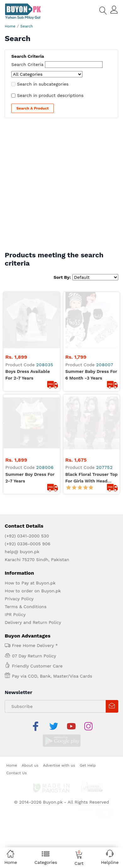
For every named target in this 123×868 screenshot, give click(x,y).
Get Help (88, 637)
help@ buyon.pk (22, 439)
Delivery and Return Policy (33, 510)
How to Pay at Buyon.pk (30, 470)
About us (30, 637)
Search (27, 26)
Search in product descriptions (50, 95)
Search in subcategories (43, 84)
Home (10, 26)
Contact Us (17, 645)
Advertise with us (59, 637)
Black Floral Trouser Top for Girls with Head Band (92, 365)
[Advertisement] (61, 186)
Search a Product (33, 108)
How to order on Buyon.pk (33, 478)
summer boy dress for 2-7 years (30, 365)
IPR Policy (15, 502)
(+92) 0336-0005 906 (28, 431)
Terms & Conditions (26, 494)
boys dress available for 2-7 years (28, 318)
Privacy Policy (19, 486)
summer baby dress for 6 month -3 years (91, 318)
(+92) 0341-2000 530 (27, 423)
